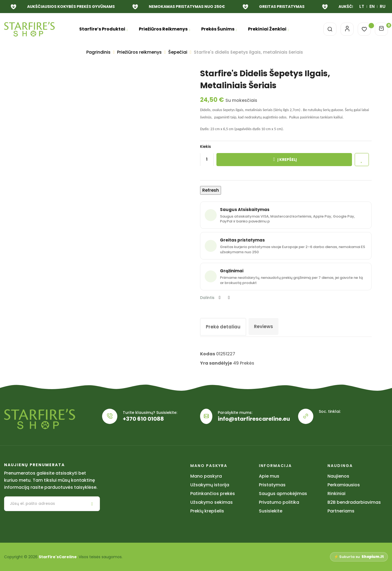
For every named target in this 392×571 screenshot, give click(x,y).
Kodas (208, 354)
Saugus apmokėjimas (283, 494)
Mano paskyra (206, 476)
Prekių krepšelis (207, 511)
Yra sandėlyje (216, 363)
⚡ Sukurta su (359, 557)
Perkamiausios (344, 485)
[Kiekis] (207, 160)
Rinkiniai (336, 494)
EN (372, 6)
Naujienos (338, 476)
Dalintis (220, 298)
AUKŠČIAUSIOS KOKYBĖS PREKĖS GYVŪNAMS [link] (292, 7)
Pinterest (229, 298)
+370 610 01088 (143, 419)
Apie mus (269, 476)
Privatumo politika (279, 502)
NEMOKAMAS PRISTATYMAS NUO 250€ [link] (96, 7)
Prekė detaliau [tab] (224, 327)
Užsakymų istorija (210, 485)
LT (362, 6)
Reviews (266, 326)
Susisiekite (271, 511)
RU (383, 6)
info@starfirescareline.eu (254, 419)
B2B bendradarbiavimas (354, 502)
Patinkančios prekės (213, 494)
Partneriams (341, 511)
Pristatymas (272, 485)
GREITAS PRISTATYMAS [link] (191, 7)
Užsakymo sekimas (212, 502)
